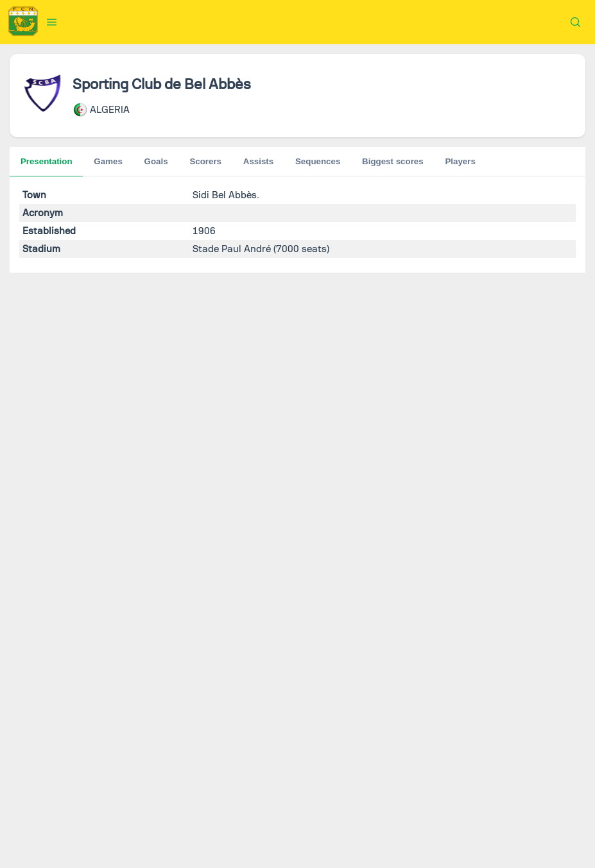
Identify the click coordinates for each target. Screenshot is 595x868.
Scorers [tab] (155, 161)
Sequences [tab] (216, 161)
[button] (52, 22)
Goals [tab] (106, 161)
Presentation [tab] (47, 161)
